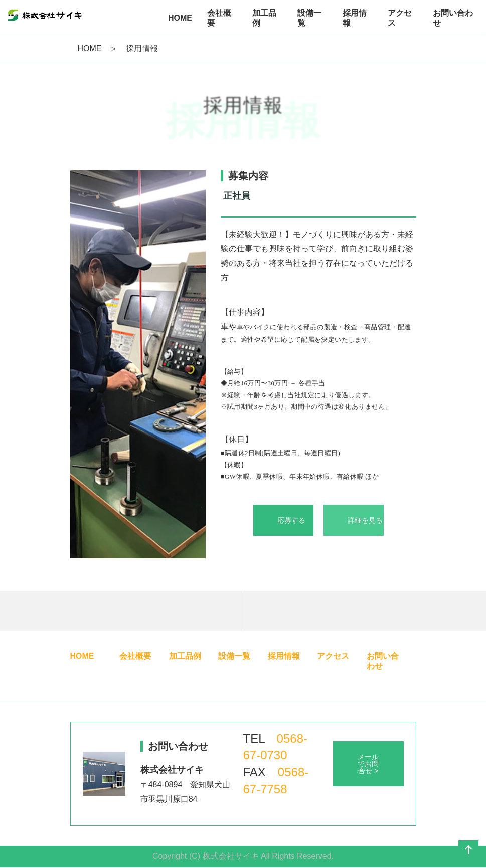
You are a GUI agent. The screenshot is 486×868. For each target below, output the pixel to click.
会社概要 (135, 656)
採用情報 (284, 656)
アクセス (333, 656)
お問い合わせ (383, 661)
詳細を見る (365, 520)
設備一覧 (234, 656)
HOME (90, 48)
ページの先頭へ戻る (468, 850)
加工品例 (185, 656)
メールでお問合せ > (368, 764)
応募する (291, 520)
